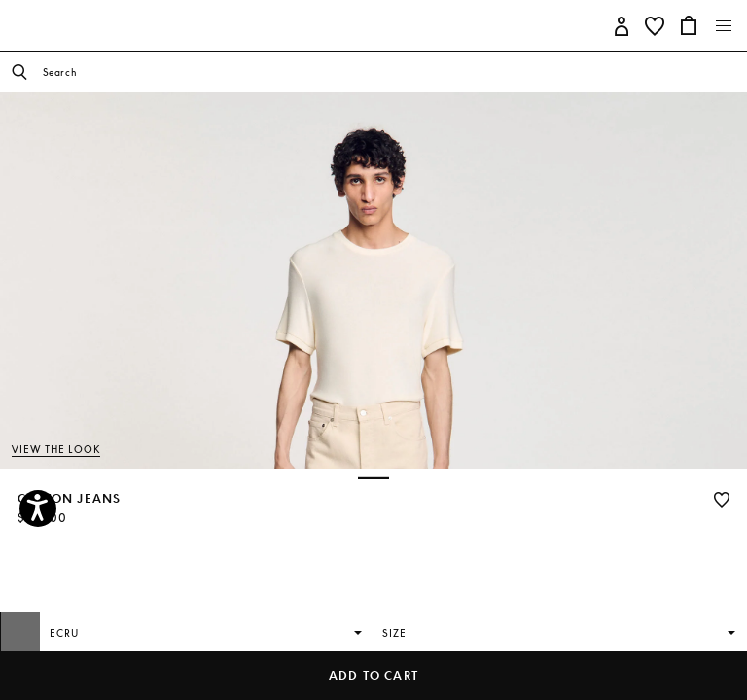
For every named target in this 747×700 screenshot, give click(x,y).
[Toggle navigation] (724, 26)
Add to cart (373, 675)
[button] (622, 25)
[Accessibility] (38, 508)
